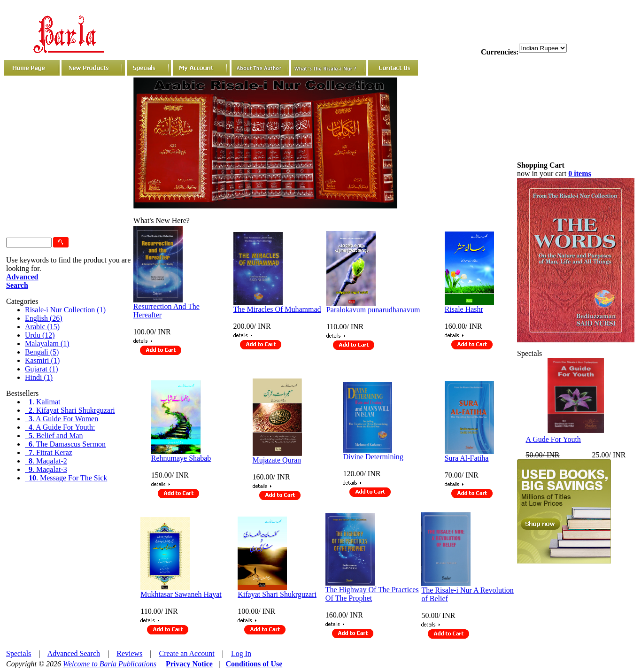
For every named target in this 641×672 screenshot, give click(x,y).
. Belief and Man (54, 436)
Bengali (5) (42, 352)
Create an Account (187, 653)
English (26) (44, 318)
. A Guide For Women (62, 419)
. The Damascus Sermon (65, 444)
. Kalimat (43, 402)
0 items (579, 174)
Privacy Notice (189, 664)
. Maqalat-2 (46, 461)
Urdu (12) (40, 335)
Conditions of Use (254, 664)
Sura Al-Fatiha (467, 458)
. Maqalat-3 (46, 469)
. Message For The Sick (66, 478)
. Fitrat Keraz (49, 452)
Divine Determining (373, 457)
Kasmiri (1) (42, 360)
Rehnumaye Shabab (181, 458)
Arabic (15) (42, 327)
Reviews (129, 653)
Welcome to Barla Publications (110, 664)
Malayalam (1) (47, 344)
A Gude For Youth (553, 439)
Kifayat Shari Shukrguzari (277, 594)
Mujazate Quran (277, 460)
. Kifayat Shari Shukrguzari (70, 410)
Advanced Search (74, 653)
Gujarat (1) (42, 369)
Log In (241, 653)
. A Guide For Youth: (60, 427)
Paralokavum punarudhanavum (373, 310)
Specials (19, 653)
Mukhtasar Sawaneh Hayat (181, 594)
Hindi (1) (39, 377)
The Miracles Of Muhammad (277, 309)
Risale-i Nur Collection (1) (65, 310)
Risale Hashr (464, 309)
